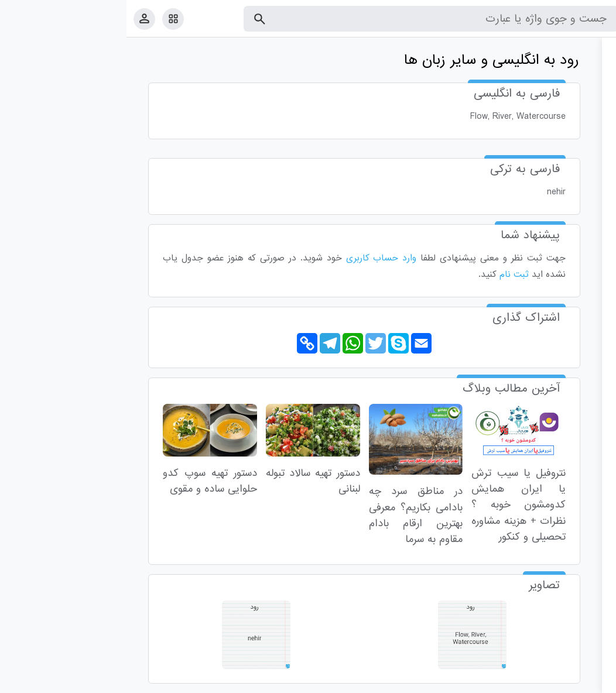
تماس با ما (550, 682)
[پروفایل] (18, 18)
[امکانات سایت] (47, 19)
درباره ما (511, 682)
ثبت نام (388, 275)
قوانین (585, 682)
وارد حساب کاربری (255, 258)
